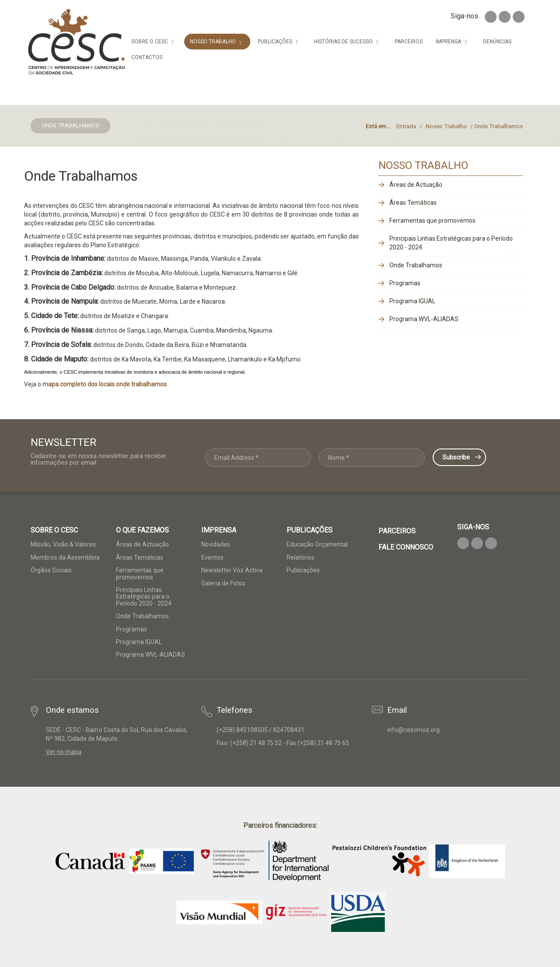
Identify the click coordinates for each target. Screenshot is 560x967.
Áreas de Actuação (416, 185)
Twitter (505, 17)
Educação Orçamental (317, 544)
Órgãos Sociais (51, 570)
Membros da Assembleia (65, 557)
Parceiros (397, 531)
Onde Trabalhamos (416, 265)
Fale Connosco (406, 547)
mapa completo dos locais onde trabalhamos (105, 384)
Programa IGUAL (412, 301)
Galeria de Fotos (223, 583)
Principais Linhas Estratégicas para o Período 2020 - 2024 (451, 243)
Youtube (519, 17)
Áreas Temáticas (413, 203)
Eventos (212, 557)
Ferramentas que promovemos (432, 221)
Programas (405, 283)
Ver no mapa (64, 752)
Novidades (216, 544)
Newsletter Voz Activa (232, 570)
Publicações (303, 570)
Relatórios (301, 557)
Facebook (491, 17)
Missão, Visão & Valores (63, 544)
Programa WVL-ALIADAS (424, 319)
